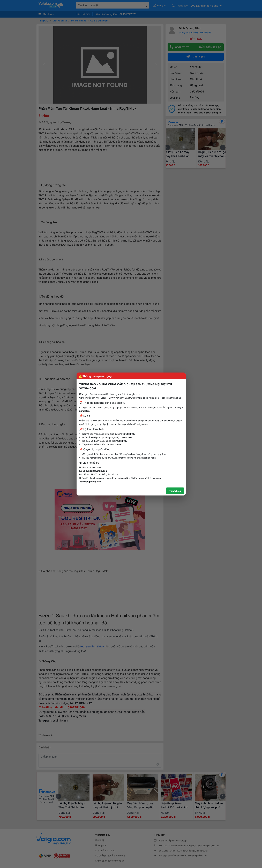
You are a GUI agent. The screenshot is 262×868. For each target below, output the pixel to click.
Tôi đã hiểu (175, 491)
